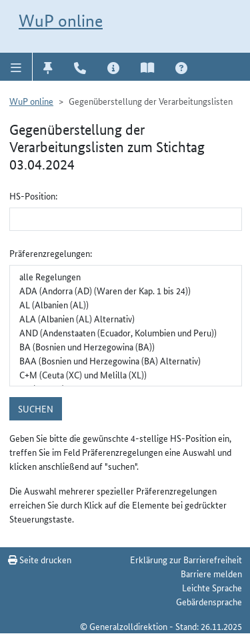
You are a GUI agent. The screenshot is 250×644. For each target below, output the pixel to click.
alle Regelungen (126, 277)
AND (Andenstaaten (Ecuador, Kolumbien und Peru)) (126, 333)
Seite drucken (40, 559)
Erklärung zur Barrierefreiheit (186, 559)
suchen (36, 408)
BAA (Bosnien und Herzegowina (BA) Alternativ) (126, 361)
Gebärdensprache (209, 601)
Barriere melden (211, 573)
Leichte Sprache (212, 587)
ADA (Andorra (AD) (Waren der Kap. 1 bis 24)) (126, 291)
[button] (16, 67)
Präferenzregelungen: (51, 253)
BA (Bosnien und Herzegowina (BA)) (126, 347)
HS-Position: (33, 196)
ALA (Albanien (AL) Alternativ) (126, 319)
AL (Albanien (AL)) (126, 305)
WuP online (61, 21)
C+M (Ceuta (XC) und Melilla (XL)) (126, 375)
